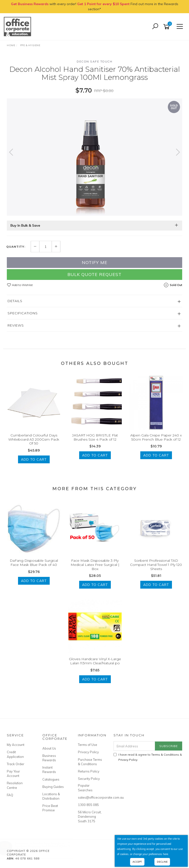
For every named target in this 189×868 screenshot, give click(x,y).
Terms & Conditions (165, 755)
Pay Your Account (13, 773)
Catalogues (51, 779)
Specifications (23, 313)
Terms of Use (88, 745)
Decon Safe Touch (94, 61)
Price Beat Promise (50, 808)
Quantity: (16, 247)
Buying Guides (53, 787)
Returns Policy (89, 771)
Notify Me (95, 262)
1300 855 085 (88, 805)
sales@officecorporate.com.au (90, 797)
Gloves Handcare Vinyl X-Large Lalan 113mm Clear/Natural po (95, 661)
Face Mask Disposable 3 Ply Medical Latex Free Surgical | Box (95, 565)
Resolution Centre (15, 785)
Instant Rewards (49, 770)
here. (166, 854)
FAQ (10, 795)
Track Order (16, 764)
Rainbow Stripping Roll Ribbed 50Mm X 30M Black (47, 848)
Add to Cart (34, 459)
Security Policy (89, 779)
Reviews (16, 325)
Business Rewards (49, 758)
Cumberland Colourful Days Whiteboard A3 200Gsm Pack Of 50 (34, 439)
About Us (49, 748)
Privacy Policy (88, 752)
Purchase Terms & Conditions (90, 762)
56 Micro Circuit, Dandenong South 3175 (90, 816)
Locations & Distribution (51, 796)
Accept (137, 862)
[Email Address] (134, 746)
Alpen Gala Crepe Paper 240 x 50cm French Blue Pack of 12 (156, 437)
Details (15, 301)
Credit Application (15, 754)
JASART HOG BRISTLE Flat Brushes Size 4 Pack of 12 (95, 437)
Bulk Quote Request (94, 274)
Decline (162, 862)
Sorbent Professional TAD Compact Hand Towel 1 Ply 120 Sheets (156, 565)
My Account (16, 745)
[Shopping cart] (167, 27)
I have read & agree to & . (148, 757)
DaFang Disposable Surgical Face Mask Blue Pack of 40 (34, 563)
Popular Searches (85, 788)
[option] (94, 157)
